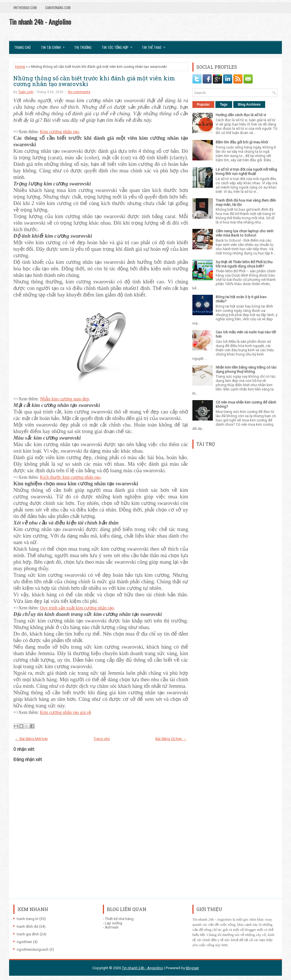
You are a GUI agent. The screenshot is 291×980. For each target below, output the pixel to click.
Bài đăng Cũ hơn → (171, 739)
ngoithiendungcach (33, 949)
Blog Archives (249, 105)
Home (20, 67)
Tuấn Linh (26, 92)
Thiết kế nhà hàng (119, 919)
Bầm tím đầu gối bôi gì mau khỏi (242, 142)
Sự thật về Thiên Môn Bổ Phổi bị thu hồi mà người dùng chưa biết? (244, 264)
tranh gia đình (28, 934)
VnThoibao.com (25, 8)
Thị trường (83, 47)
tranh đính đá (27, 926)
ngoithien (24, 942)
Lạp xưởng (114, 923)
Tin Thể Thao (155, 45)
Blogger (192, 968)
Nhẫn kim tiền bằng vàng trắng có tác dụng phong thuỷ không (246, 369)
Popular (203, 105)
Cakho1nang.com (58, 8)
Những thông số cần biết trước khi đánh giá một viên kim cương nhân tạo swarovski (94, 81)
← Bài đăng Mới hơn (31, 739)
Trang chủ (22, 47)
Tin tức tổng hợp (119, 45)
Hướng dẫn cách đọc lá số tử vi (241, 115)
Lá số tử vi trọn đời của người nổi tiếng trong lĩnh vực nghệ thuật (246, 172)
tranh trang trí (28, 919)
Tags (224, 105)
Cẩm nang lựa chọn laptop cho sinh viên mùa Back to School (245, 233)
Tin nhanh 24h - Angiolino (40, 22)
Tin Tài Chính (55, 45)
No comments (79, 92)
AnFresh (112, 927)
